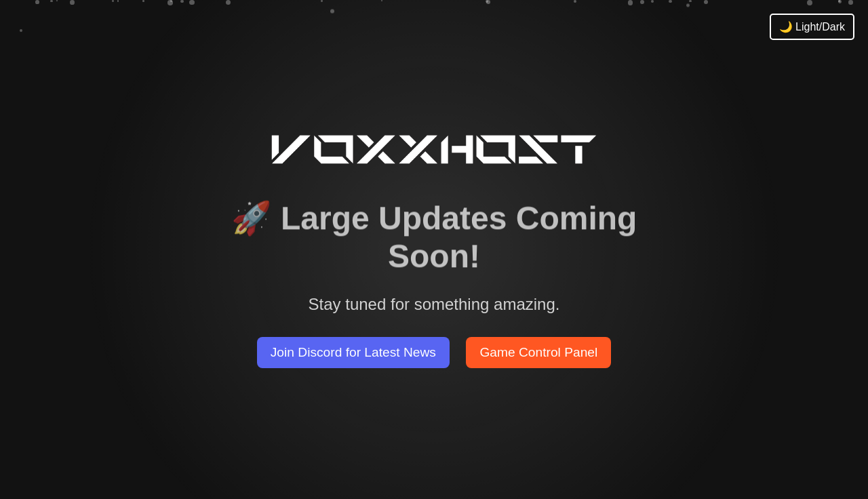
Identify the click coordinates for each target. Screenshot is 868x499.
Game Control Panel (538, 352)
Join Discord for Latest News (353, 352)
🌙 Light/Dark (812, 27)
